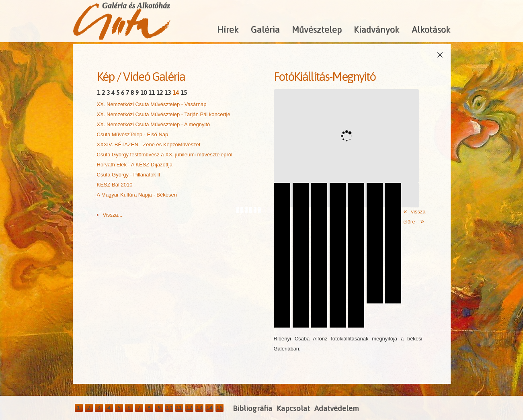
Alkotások (431, 29)
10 (144, 93)
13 (168, 93)
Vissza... (113, 215)
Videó (136, 76)
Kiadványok (377, 29)
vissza (418, 212)
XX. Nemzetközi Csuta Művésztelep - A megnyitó (154, 124)
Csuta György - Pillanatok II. (129, 175)
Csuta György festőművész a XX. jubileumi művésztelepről (165, 155)
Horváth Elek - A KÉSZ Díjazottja (135, 165)
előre (410, 222)
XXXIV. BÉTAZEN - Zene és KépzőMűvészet (149, 144)
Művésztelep (317, 29)
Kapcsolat (293, 408)
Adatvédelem (337, 408)
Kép (106, 76)
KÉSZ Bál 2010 (115, 185)
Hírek (228, 29)
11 (152, 93)
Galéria (265, 29)
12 (160, 93)
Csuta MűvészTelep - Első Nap (133, 134)
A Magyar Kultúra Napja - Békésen (137, 195)
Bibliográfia (252, 408)
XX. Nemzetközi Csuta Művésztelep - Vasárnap (152, 104)
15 (184, 93)
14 (176, 93)
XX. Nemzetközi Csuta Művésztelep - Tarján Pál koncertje (164, 114)
